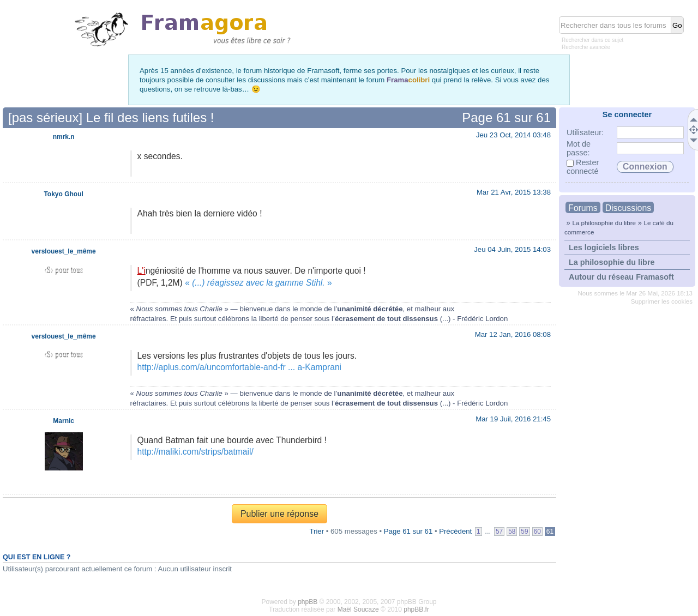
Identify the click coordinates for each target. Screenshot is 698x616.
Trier (317, 531)
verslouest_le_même (64, 251)
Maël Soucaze (358, 609)
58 (512, 532)
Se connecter (627, 114)
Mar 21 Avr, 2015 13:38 (514, 192)
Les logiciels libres (604, 247)
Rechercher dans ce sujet (592, 40)
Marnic (64, 421)
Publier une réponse (279, 514)
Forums (583, 208)
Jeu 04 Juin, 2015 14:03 (512, 249)
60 (537, 532)
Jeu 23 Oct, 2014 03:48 (513, 135)
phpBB (308, 602)
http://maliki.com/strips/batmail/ (195, 452)
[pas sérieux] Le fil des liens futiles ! (111, 117)
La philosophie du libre (604, 223)
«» (258, 283)
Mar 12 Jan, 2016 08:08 (513, 334)
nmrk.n (64, 137)
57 (499, 532)
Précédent (455, 531)
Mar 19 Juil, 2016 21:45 (513, 419)
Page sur (506, 117)
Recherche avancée (586, 47)
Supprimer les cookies (662, 301)
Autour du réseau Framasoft (621, 277)
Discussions (628, 208)
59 (524, 532)
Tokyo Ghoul (63, 194)
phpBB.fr (416, 609)
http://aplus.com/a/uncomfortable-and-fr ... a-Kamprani (239, 367)
